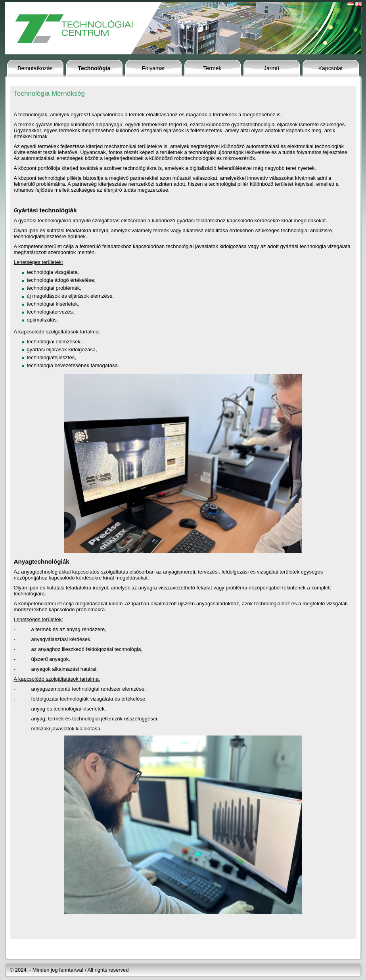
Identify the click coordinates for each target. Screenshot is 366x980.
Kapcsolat (331, 68)
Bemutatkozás (35, 68)
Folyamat (153, 68)
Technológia (94, 68)
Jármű (271, 68)
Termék (213, 68)
